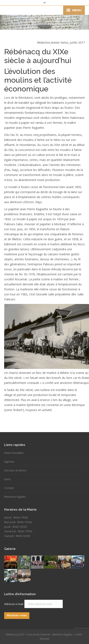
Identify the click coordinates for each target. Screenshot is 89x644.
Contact (9, 488)
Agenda (9, 462)
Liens (8, 479)
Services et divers (15, 470)
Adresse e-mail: (14, 604)
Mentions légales (15, 497)
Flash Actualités (14, 453)
